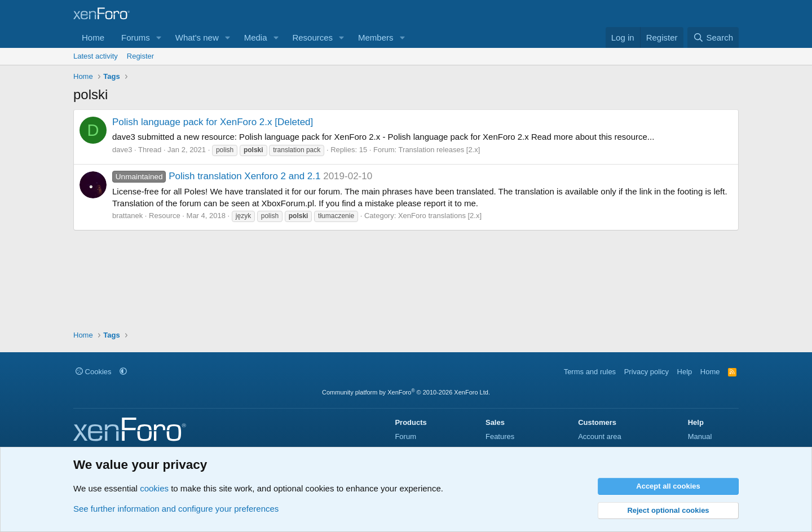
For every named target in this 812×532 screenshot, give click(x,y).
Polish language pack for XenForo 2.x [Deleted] (213, 122)
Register (140, 56)
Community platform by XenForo (406, 392)
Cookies (94, 372)
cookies (154, 488)
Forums (136, 37)
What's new (197, 37)
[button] (159, 37)
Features (500, 436)
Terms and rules (590, 372)
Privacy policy (646, 372)
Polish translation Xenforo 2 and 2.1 (216, 176)
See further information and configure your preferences (176, 509)
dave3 (122, 150)
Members (376, 37)
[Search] (713, 37)
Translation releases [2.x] (440, 150)
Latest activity (96, 56)
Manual (700, 436)
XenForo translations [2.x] (440, 216)
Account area (600, 436)
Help (685, 372)
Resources (312, 37)
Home (93, 37)
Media (256, 37)
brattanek (127, 216)
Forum (405, 436)
